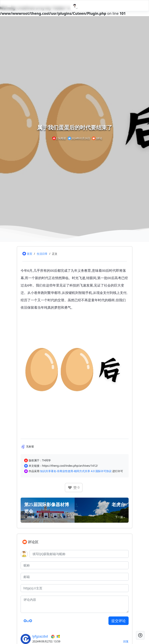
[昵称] (75, 565)
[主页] (75, 588)
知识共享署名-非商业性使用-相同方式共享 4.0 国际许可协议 (76, 471)
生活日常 (42, 254)
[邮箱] (75, 577)
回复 (126, 641)
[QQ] (79, 554)
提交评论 (119, 621)
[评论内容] (75, 604)
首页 (30, 254)
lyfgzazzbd (40, 636)
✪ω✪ (28, 621)
